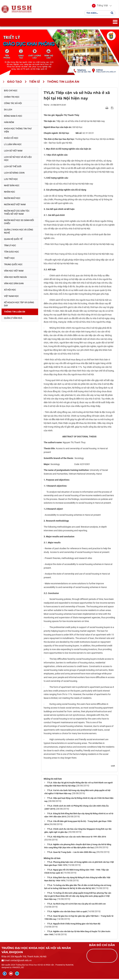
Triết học (9, 259)
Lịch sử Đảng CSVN (14, 174)
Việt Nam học (11, 297)
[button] (100, 6)
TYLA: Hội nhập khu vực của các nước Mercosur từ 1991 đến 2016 (77, 838)
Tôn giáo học (11, 253)
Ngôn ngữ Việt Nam (15, 205)
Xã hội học (10, 291)
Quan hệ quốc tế (13, 240)
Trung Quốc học (13, 265)
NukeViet (69, 966)
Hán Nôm (9, 123)
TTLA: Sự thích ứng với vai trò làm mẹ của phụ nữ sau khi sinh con (76, 905)
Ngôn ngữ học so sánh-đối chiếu (19, 223)
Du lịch (8, 111)
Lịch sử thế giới (13, 168)
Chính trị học (12, 98)
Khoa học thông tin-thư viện (18, 131)
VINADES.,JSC (18, 969)
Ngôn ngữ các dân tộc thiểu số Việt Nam (17, 213)
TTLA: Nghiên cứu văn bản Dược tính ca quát (67, 912)
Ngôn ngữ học (12, 199)
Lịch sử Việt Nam (13, 152)
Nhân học (10, 193)
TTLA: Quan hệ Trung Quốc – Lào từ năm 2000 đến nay (71, 853)
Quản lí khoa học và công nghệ (19, 232)
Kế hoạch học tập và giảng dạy (19, 305)
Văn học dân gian (14, 284)
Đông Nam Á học (13, 117)
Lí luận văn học (13, 145)
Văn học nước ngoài (15, 278)
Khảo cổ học (11, 139)
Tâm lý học (10, 246)
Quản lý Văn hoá (13, 319)
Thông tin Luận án (15, 313)
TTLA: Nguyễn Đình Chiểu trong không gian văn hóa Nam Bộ (74, 925)
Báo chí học (11, 92)
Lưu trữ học (11, 180)
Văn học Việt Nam (14, 272)
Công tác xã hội (13, 104)
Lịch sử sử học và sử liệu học (18, 160)
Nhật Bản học (12, 186)
